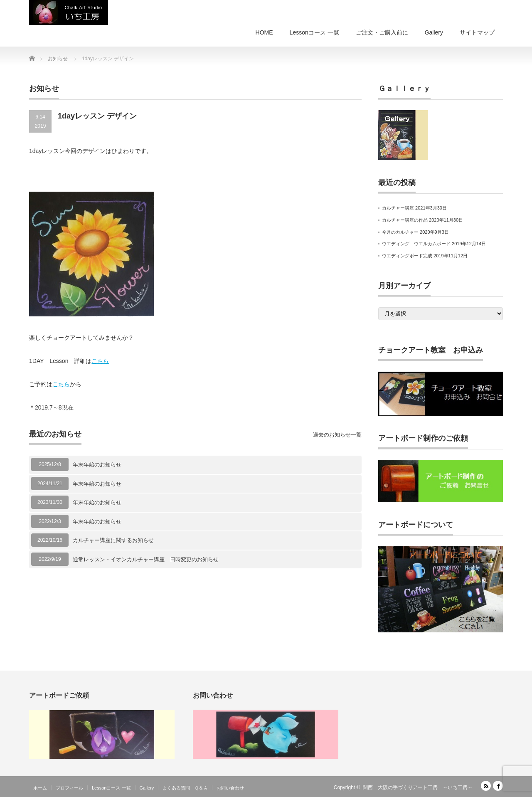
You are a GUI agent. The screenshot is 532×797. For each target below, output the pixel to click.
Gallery (434, 32)
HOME (264, 32)
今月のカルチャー (400, 232)
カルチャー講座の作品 (405, 220)
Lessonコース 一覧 (314, 32)
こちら (100, 361)
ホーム (40, 788)
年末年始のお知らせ (97, 465)
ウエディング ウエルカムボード (416, 244)
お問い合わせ (230, 788)
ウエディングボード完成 (407, 256)
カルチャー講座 (398, 208)
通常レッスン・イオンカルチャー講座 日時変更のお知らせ (146, 559)
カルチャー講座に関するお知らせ (113, 540)
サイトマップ (477, 32)
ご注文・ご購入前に (382, 32)
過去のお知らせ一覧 (337, 435)
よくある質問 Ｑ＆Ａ (185, 788)
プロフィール (69, 788)
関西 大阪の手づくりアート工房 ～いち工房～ (418, 787)
